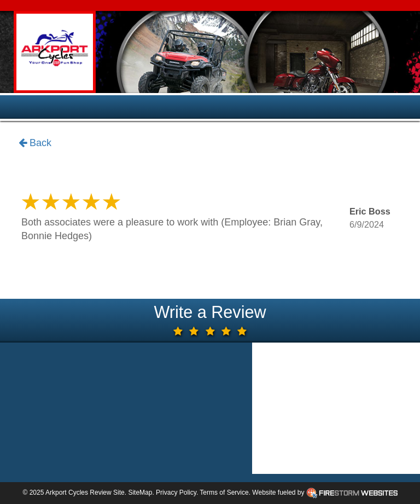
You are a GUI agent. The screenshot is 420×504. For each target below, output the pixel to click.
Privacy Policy (176, 493)
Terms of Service (224, 493)
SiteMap (140, 493)
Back (35, 143)
